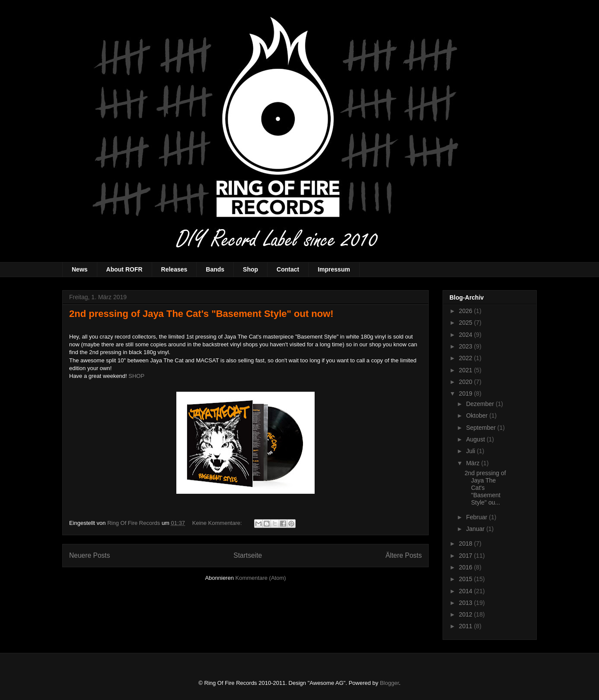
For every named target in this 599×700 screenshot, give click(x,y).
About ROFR (124, 269)
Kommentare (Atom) (261, 578)
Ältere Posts (404, 555)
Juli (471, 451)
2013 (467, 603)
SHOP (136, 376)
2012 (467, 614)
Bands (215, 269)
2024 (467, 335)
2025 (467, 323)
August (476, 439)
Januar (476, 529)
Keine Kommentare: (218, 523)
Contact (288, 269)
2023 (467, 346)
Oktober (478, 416)
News (80, 269)
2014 (467, 591)
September (481, 428)
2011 (467, 626)
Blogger (389, 683)
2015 (467, 579)
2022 (467, 358)
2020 (467, 382)
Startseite (248, 555)
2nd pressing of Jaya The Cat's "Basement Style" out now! (201, 314)
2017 (467, 556)
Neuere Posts (89, 555)
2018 (467, 543)
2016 (467, 567)
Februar (477, 517)
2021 (467, 370)
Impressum (334, 269)
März (473, 463)
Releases (174, 269)
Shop (250, 269)
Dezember (481, 404)
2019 (467, 393)
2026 (467, 311)
